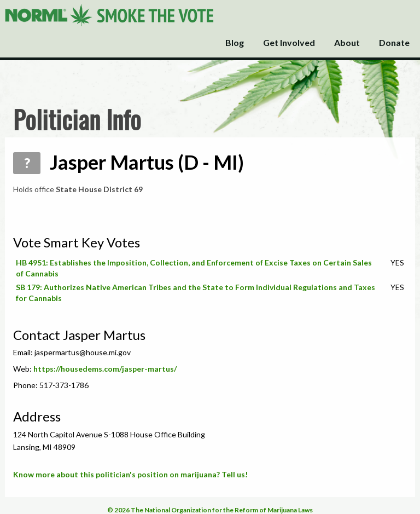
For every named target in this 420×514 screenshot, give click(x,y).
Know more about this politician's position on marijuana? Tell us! (130, 474)
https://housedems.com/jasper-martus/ (105, 369)
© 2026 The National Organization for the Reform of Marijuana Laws (210, 510)
